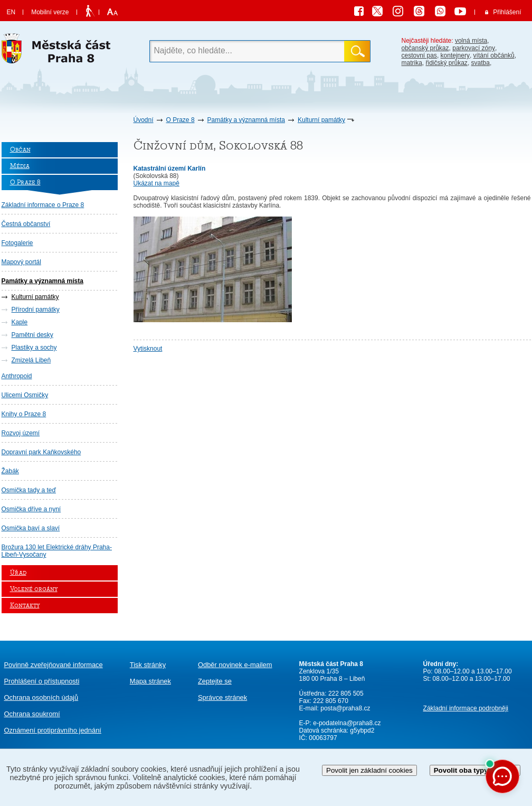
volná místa (471, 41)
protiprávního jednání (53, 730)
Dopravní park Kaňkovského (41, 452)
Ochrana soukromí (32, 714)
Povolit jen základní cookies (369, 770)
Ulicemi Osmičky (25, 395)
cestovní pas (419, 55)
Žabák (10, 471)
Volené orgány (34, 589)
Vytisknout (148, 349)
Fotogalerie (17, 243)
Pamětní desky (32, 335)
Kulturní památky (321, 120)
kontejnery (455, 55)
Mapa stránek (150, 681)
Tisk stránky (148, 665)
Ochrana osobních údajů (41, 697)
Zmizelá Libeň (31, 360)
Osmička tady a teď (29, 490)
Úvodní (144, 120)
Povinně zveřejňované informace (54, 665)
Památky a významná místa (246, 120)
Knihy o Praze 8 (24, 414)
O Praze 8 (180, 120)
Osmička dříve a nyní (31, 509)
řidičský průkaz (447, 63)
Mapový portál (21, 262)
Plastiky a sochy (34, 348)
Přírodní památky (36, 310)
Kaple (20, 322)
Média (20, 166)
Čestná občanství (26, 224)
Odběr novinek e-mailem (235, 665)
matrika (412, 63)
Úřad (18, 573)
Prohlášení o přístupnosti (42, 681)
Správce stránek (222, 697)
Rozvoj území (21, 433)
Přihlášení (507, 12)
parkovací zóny (474, 48)
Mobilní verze (50, 12)
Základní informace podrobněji (466, 708)
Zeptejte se (215, 681)
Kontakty (25, 606)
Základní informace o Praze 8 (43, 205)
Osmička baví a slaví (31, 528)
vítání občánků (494, 55)
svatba (481, 63)
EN (11, 12)
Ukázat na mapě (156, 183)
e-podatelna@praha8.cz (346, 723)
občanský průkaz (425, 48)
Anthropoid (17, 376)
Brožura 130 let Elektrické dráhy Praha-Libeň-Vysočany (57, 551)
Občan (20, 150)
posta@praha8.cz (345, 708)
